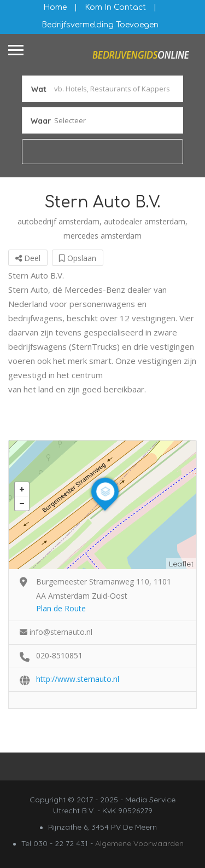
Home (55, 7)
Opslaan (78, 258)
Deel (28, 258)
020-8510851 (59, 655)
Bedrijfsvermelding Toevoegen (100, 25)
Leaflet (181, 564)
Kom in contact (115, 7)
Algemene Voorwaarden (139, 843)
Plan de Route (61, 608)
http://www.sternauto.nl (78, 679)
